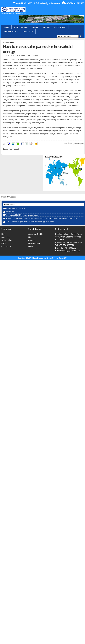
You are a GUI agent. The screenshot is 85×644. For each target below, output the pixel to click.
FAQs (4, 243)
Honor (31, 237)
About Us (5, 237)
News (12, 42)
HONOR (35, 27)
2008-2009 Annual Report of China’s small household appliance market (30, 222)
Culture (46, 27)
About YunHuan (21, 27)
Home (7, 27)
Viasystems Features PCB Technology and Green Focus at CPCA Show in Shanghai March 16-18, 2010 (41, 218)
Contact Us (6, 246)
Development (60, 27)
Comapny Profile (36, 234)
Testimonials (10, 212)
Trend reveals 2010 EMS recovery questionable (22, 215)
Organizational (11, 32)
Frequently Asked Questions (15, 208)
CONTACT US (28, 32)
